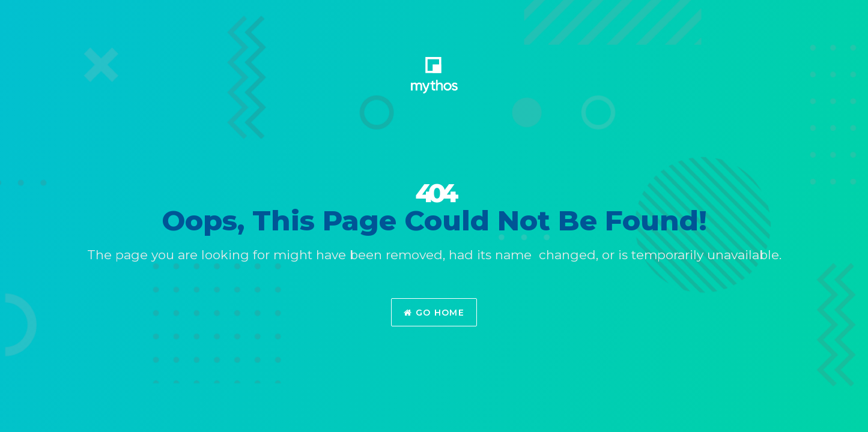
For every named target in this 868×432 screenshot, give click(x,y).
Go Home (434, 313)
